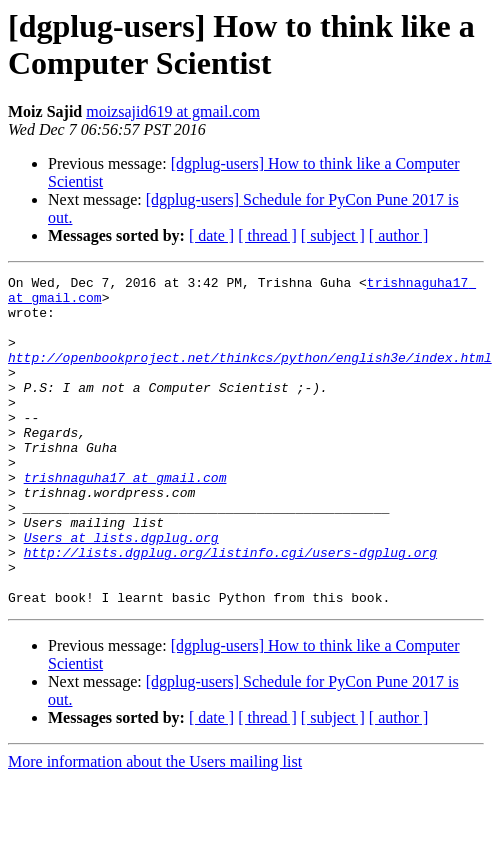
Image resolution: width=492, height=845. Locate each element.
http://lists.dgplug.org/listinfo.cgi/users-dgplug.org (230, 609)
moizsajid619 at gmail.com (173, 111)
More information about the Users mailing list (155, 827)
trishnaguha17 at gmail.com (125, 519)
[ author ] (399, 235)
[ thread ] (267, 235)
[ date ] (211, 235)
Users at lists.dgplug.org (121, 591)
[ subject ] (333, 235)
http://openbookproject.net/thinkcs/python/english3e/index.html (250, 375)
